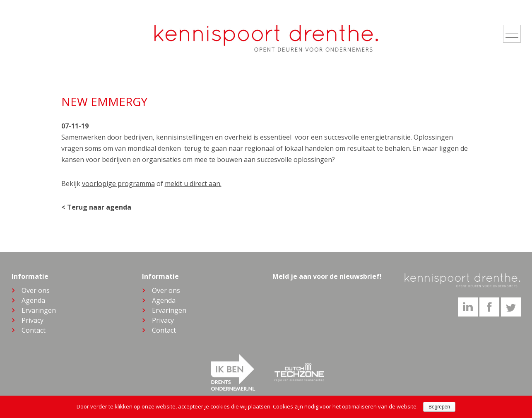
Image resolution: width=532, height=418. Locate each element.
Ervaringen (39, 310)
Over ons (36, 290)
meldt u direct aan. (193, 184)
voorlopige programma (118, 184)
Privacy (32, 320)
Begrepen (439, 407)
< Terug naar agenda (96, 207)
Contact (34, 330)
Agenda (33, 300)
